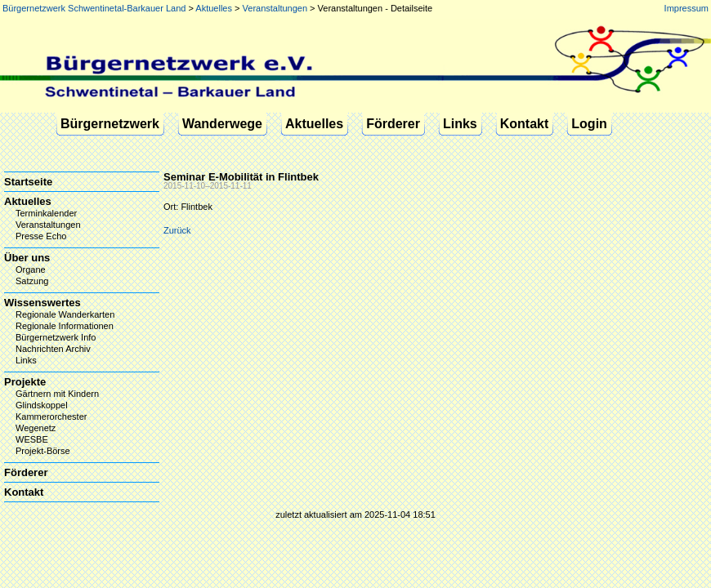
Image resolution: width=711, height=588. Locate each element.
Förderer (393, 124)
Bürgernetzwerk (110, 124)
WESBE (32, 439)
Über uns (27, 258)
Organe (31, 269)
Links (460, 124)
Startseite (28, 182)
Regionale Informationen (65, 326)
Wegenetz (36, 428)
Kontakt (525, 124)
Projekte (25, 382)
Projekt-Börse (43, 451)
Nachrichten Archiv (53, 349)
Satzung (32, 281)
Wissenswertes (42, 303)
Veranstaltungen (275, 8)
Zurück (177, 230)
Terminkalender (46, 213)
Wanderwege (222, 124)
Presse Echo (41, 236)
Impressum (686, 8)
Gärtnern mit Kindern (57, 394)
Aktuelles (214, 8)
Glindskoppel (42, 405)
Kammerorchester (51, 416)
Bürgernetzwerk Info (56, 337)
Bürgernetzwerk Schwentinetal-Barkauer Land (94, 8)
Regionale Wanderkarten (65, 314)
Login (589, 124)
